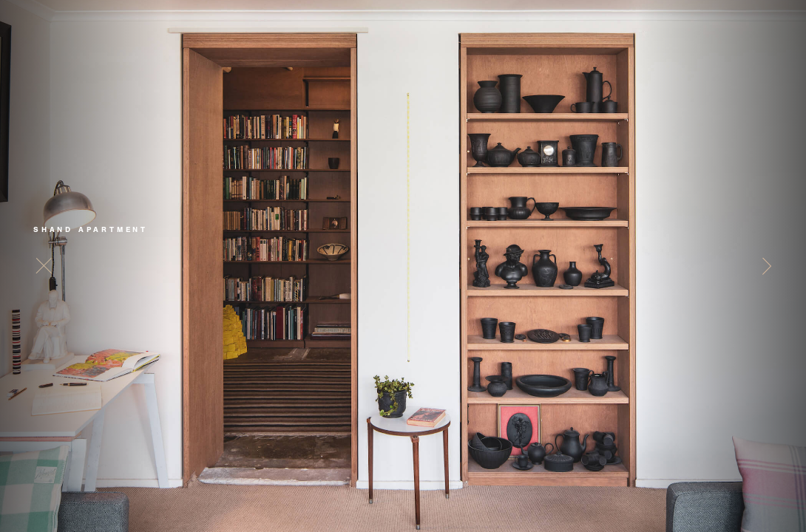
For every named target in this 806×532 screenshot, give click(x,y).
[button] (763, 266)
